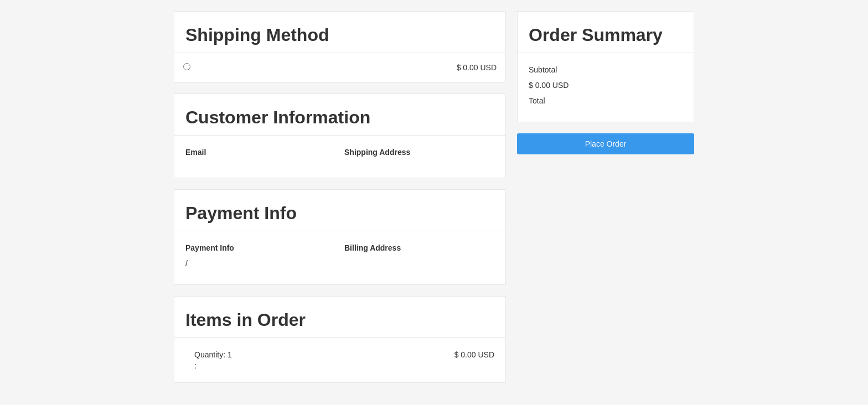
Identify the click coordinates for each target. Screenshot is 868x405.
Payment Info (210, 248)
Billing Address (373, 248)
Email (196, 152)
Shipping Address (377, 152)
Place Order (606, 144)
